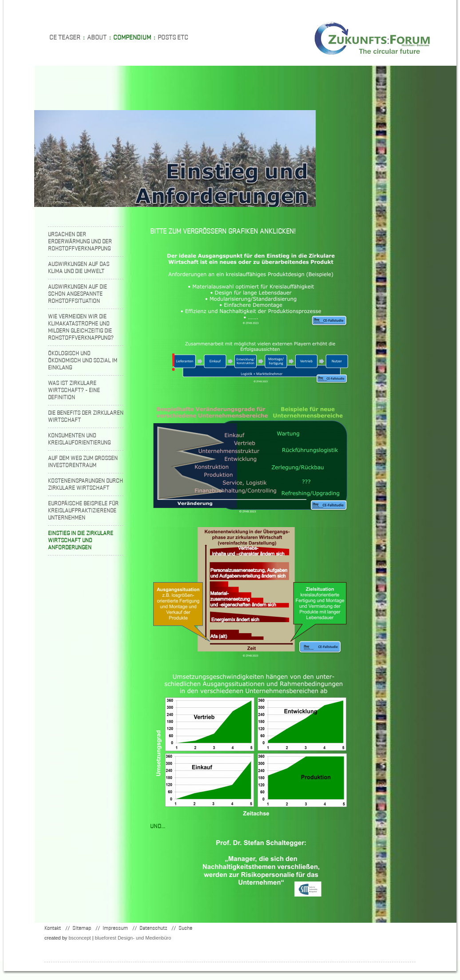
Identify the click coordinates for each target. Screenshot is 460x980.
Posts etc (173, 37)
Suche (185, 928)
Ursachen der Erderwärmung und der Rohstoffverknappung (80, 241)
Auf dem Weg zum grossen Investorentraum (83, 462)
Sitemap (82, 928)
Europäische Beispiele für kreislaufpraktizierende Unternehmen (83, 510)
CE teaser (65, 37)
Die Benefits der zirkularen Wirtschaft (86, 416)
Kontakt (53, 928)
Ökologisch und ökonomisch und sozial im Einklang (83, 360)
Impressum (115, 928)
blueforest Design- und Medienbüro (133, 938)
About (97, 37)
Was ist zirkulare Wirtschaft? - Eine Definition (74, 390)
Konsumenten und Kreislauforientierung (79, 439)
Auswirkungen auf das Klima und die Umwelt (79, 268)
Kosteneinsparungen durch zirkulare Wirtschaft (85, 484)
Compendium (132, 37)
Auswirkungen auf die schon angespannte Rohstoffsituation (77, 294)
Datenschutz (153, 928)
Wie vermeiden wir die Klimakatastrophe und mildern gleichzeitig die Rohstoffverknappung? (81, 327)
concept (79, 938)
